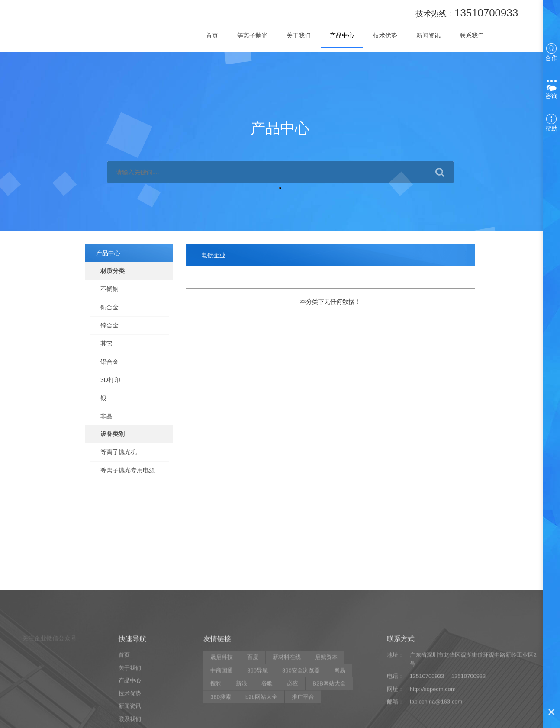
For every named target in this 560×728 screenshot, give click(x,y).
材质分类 (113, 271)
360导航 (257, 721)
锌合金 (109, 325)
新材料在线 (287, 708)
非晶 (106, 416)
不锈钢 (109, 289)
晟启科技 (222, 708)
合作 (551, 52)
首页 (212, 35)
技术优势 (385, 35)
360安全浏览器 (301, 721)
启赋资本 (326, 708)
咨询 (551, 89)
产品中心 (342, 35)
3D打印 (110, 380)
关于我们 (299, 35)
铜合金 (109, 307)
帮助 (551, 123)
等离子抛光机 (119, 452)
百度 (253, 708)
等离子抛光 (252, 35)
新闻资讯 (428, 35)
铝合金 (109, 362)
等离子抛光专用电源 (128, 470)
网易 (340, 721)
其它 (106, 343)
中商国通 (222, 721)
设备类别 (113, 434)
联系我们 (472, 35)
